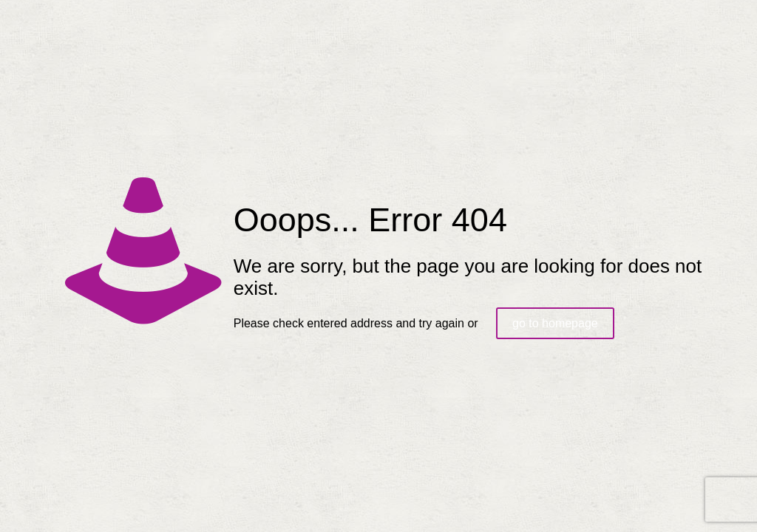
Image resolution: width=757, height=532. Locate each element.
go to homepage (555, 323)
